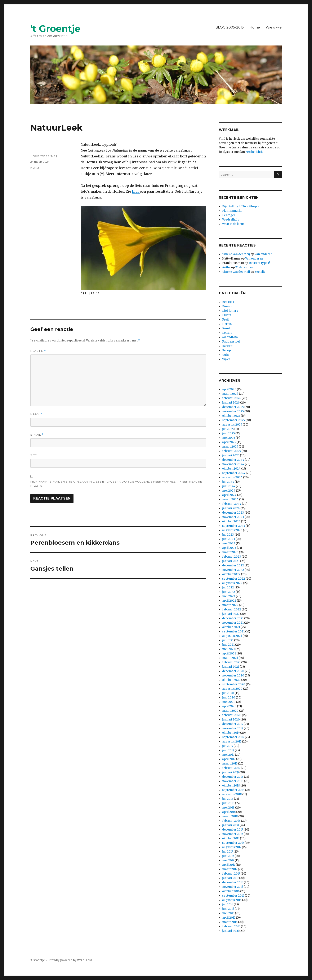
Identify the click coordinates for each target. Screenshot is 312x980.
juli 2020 (228, 693)
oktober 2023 (231, 521)
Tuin (225, 355)
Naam (36, 414)
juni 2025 (228, 433)
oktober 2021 (231, 627)
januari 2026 (231, 403)
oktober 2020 (231, 680)
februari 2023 (232, 557)
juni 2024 (229, 486)
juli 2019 (228, 746)
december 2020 (233, 671)
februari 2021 (231, 662)
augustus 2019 (232, 742)
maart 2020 (230, 711)
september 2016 (233, 896)
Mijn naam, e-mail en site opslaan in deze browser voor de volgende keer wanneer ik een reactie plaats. (116, 484)
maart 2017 (230, 869)
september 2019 (233, 737)
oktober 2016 (231, 891)
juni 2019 (228, 750)
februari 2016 (231, 926)
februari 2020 (232, 715)
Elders (227, 315)
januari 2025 (231, 455)
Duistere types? (259, 263)
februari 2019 (231, 768)
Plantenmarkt (232, 211)
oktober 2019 (231, 733)
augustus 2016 (232, 900)
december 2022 (233, 565)
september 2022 (234, 579)
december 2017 (233, 830)
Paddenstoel (231, 342)
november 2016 (233, 887)
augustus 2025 (232, 425)
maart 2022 (230, 605)
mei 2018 (228, 808)
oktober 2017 (231, 838)
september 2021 (233, 631)
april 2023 (229, 548)
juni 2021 (228, 645)
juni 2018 (228, 803)
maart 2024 (230, 499)
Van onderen (264, 254)
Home (255, 27)
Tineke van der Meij (44, 156)
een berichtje (254, 152)
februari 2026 (232, 398)
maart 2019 (230, 764)
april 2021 (229, 654)
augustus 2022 (232, 583)
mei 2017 (228, 860)
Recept (227, 350)
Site (34, 455)
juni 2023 (229, 539)
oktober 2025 (231, 416)
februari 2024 (232, 504)
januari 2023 (231, 561)
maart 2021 (230, 658)
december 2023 (233, 513)
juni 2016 (228, 909)
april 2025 (229, 442)
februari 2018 (231, 821)
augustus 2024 (232, 477)
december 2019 (233, 724)
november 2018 (233, 781)
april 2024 (229, 495)
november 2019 (233, 728)
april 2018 (229, 812)
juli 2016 (228, 904)
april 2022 (229, 601)
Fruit (226, 320)
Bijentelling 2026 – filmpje (241, 206)
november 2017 (233, 834)
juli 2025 (228, 429)
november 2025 (233, 411)
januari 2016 (230, 931)
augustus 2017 (232, 847)
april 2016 (229, 918)
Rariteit (227, 346)
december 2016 (233, 882)
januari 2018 (231, 825)
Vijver (226, 359)
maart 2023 (230, 552)
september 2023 (234, 526)
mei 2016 (228, 913)
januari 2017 (230, 878)
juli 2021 (228, 640)
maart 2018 (230, 816)
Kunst (226, 328)
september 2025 (233, 420)
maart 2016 (230, 922)
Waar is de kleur (233, 224)
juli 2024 (228, 482)
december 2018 (233, 777)
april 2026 (229, 389)
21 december (244, 267)
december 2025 (233, 407)
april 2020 (229, 706)
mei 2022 (229, 596)
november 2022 (233, 570)
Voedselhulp (231, 220)
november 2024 (233, 464)
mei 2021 (228, 649)
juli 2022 (228, 587)
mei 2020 (229, 702)
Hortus (35, 167)
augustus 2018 (232, 794)
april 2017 (229, 865)
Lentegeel (229, 215)
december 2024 (233, 460)
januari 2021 (231, 667)
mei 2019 (228, 755)
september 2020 (234, 684)
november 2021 (233, 623)
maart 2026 (230, 394)
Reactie (38, 351)
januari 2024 (231, 508)
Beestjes (228, 302)
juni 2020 (229, 698)
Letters (227, 333)
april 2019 (229, 759)
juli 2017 (228, 852)
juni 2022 (229, 592)
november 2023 (233, 517)
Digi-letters (230, 311)
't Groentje (55, 29)
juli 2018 (228, 799)
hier (136, 191)
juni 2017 (228, 856)
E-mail (37, 435)
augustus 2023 (232, 530)
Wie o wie (274, 27)
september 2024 (234, 473)
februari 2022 (232, 609)
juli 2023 (228, 535)
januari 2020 (231, 720)
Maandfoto (230, 337)
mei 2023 (229, 543)
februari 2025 (231, 451)
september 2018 (233, 790)
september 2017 (233, 843)
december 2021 (233, 618)
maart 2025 (230, 447)
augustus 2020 (232, 689)
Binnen (227, 306)
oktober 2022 (231, 574)
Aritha (226, 267)
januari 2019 (230, 772)
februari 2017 (231, 874)
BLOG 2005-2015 (230, 27)
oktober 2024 (231, 469)
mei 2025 (229, 438)
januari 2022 (231, 614)
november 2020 (233, 676)
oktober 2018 (231, 786)
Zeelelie (260, 272)
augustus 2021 (232, 636)
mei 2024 (229, 491)
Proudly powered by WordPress (70, 960)
